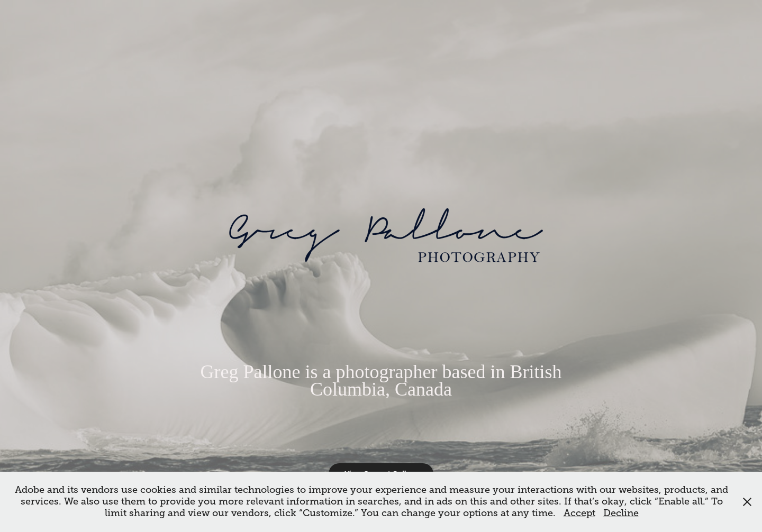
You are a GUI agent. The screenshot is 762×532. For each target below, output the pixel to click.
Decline (621, 513)
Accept (579, 513)
